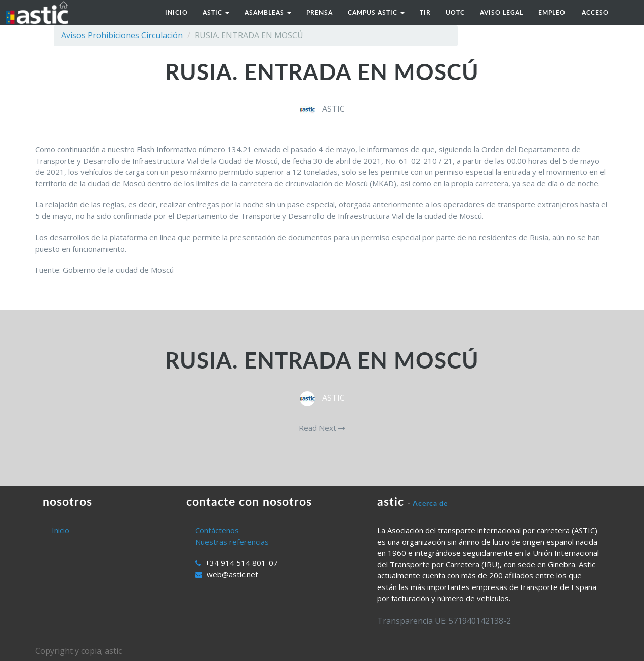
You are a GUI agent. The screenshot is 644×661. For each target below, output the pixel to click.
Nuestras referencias (232, 542)
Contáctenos (217, 530)
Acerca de (430, 503)
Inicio (61, 530)
